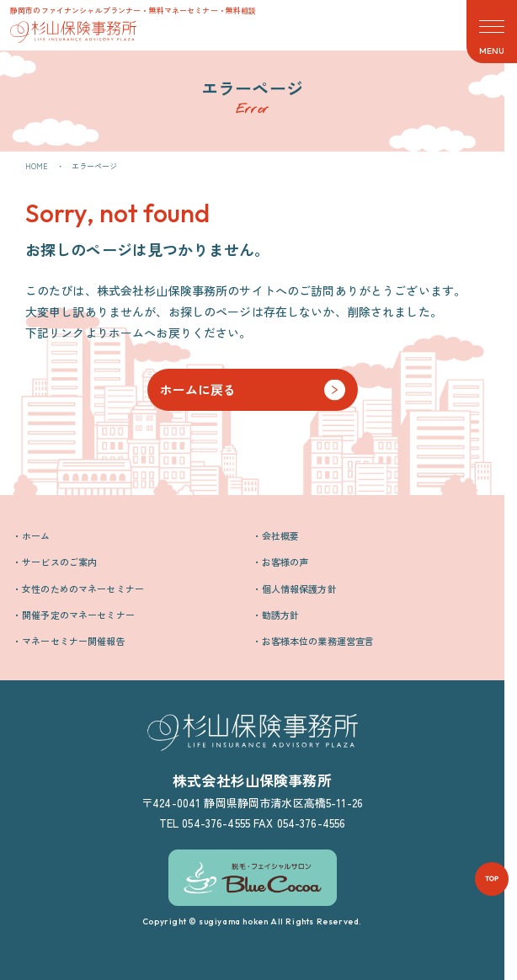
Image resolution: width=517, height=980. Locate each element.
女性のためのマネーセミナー (83, 589)
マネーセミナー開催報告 (74, 641)
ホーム (36, 535)
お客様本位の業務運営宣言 (318, 641)
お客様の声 (285, 562)
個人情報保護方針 (299, 589)
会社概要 (281, 535)
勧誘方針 (281, 615)
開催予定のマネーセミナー (78, 615)
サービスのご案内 (59, 562)
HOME (37, 166)
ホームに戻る (198, 389)
